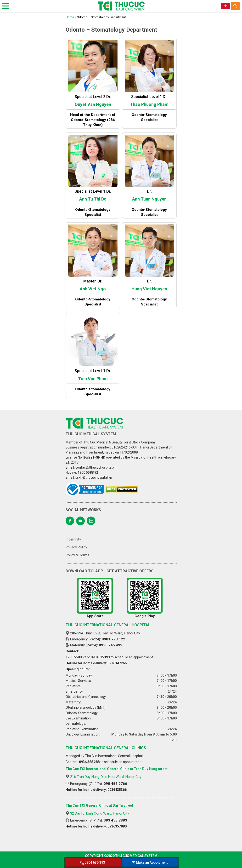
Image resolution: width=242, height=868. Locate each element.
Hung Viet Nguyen (149, 289)
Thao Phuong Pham (149, 104)
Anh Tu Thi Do (93, 199)
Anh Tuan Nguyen (149, 199)
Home (70, 17)
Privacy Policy (76, 547)
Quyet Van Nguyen (93, 104)
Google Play (145, 598)
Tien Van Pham (93, 379)
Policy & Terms (77, 555)
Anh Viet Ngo (93, 289)
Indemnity (73, 539)
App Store (95, 598)
